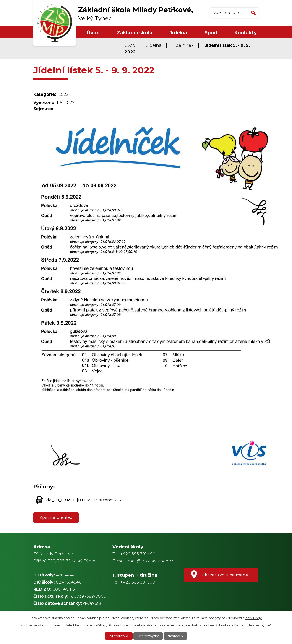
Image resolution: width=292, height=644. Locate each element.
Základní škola (135, 33)
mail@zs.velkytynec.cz (150, 561)
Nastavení (175, 636)
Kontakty (245, 33)
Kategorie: (45, 94)
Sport (211, 33)
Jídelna (178, 33)
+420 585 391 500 (138, 582)
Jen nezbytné (148, 636)
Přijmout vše (119, 636)
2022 (64, 94)
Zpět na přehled (56, 517)
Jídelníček (183, 45)
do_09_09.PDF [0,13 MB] (71, 500)
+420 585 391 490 (138, 554)
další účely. (254, 618)
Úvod (93, 33)
